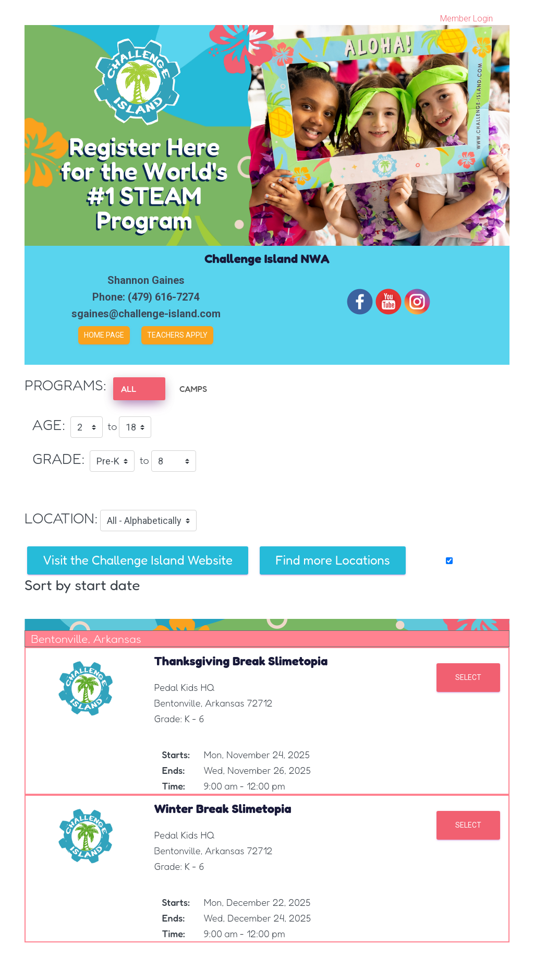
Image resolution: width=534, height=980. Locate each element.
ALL (129, 389)
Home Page (104, 335)
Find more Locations (333, 560)
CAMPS (193, 389)
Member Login (466, 19)
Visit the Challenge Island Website (138, 560)
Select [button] (468, 677)
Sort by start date (82, 585)
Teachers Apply (177, 335)
